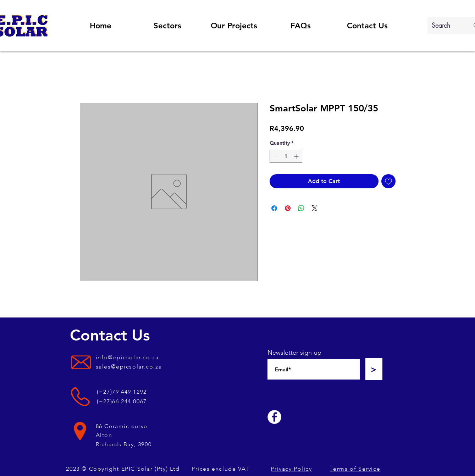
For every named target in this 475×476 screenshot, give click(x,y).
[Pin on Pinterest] (288, 208)
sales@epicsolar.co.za (129, 367)
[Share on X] (315, 208)
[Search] (445, 26)
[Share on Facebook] (274, 208)
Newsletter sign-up (294, 353)
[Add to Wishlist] (388, 181)
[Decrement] (275, 156)
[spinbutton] (286, 156)
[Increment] (297, 156)
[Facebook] (274, 417)
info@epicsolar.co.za (127, 357)
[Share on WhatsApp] (301, 208)
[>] (374, 369)
